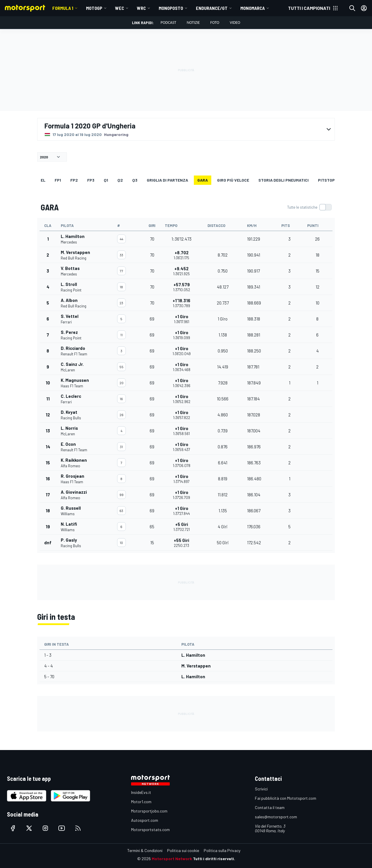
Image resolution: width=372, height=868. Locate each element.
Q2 (120, 180)
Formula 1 (63, 8)
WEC (120, 8)
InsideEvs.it (141, 792)
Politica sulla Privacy (222, 850)
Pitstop (326, 180)
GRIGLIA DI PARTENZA (167, 180)
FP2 (74, 180)
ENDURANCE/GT (212, 8)
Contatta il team (270, 807)
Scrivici (261, 789)
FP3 (91, 180)
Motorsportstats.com (150, 829)
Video (235, 23)
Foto (215, 23)
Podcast (169, 23)
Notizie (193, 23)
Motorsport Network (172, 859)
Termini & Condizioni (145, 850)
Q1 (106, 180)
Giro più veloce (233, 180)
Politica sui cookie (183, 850)
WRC (141, 8)
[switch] (309, 207)
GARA (203, 180)
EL (43, 180)
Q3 (135, 180)
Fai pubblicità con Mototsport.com (286, 798)
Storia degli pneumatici (284, 180)
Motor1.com (141, 802)
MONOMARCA (253, 8)
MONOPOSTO (171, 8)
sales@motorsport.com (276, 817)
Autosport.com (145, 820)
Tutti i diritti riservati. (214, 859)
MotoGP (94, 8)
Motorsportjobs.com (149, 811)
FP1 (58, 180)
